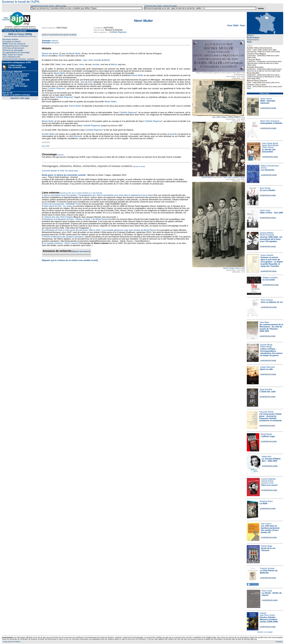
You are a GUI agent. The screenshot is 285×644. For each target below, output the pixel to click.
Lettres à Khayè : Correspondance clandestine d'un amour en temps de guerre (271, 352)
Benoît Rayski (266, 434)
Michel (243, 177)
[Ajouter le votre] (139, 166)
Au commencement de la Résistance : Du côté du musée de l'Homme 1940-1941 (271, 328)
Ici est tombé (269, 280)
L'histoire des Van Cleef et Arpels (58, 217)
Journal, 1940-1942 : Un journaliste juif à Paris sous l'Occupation (271, 239)
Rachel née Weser (50, 53)
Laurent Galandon (268, 479)
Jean (214, 117)
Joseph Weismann (268, 367)
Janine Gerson (266, 99)
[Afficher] (55, 41)
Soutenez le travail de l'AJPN (21, 2)
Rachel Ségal (267, 546)
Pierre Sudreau (267, 300)
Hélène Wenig (266, 347)
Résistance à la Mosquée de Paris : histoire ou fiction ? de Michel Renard (76, 219)
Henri (218, 117)
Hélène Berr (267, 457)
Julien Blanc (264, 322)
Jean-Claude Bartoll (270, 143)
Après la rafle (266, 369)
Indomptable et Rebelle (271, 123)
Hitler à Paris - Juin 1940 (271, 213)
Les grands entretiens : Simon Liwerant (61, 243)
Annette (224, 117)
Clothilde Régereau (118, 32)
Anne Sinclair (265, 188)
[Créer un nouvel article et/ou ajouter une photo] (59, 35)
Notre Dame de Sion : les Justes (58, 206)
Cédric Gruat (265, 211)
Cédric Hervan (268, 147)
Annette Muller (48, 134)
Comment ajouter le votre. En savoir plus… (61, 171)
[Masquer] (55, 43)
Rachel (62, 56)
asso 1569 (46, 146)
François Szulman (267, 568)
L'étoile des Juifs (268, 392)
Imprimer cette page (20, 98)
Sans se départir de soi (272, 302)
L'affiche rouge (268, 436)
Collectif (263, 613)
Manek (45, 56)
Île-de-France (253, 37)
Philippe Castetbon (270, 278)
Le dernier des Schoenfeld (269, 151)
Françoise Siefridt (266, 412)
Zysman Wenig (266, 345)
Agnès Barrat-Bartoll (270, 145)
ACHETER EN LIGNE (268, 108)
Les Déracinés (268, 170)
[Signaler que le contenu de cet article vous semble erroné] (70, 260)
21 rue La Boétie (267, 190)
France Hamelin (267, 255)
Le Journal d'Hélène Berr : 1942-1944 (271, 460)
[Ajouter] (61, 155)
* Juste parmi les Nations (11, 642)
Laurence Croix (267, 483)
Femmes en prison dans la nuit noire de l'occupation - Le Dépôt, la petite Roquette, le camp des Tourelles (272, 262)
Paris (249, 42)
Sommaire (46, 41)
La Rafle (263, 503)
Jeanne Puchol (267, 481)
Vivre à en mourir (269, 485)
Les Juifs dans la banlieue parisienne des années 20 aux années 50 (270, 529)
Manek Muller (74, 53)
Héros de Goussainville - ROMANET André (63, 204)
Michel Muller (234, 117)
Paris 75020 (233, 25)
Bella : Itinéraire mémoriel (268, 102)
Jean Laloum (266, 524)
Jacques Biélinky (267, 233)
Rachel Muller (207, 177)
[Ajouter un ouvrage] (265, 632)
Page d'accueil (6, 19)
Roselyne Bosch (266, 501)
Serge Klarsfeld (266, 389)
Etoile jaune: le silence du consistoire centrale (64, 175)
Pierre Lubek (267, 591)
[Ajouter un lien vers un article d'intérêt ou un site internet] (81, 193)
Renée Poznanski (267, 235)
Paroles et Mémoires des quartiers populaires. (64, 237)
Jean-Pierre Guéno (267, 615)
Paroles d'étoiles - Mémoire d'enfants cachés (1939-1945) (269, 619)
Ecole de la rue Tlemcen (268, 549)
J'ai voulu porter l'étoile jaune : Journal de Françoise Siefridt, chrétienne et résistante (270, 417)
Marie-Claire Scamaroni (270, 121)
